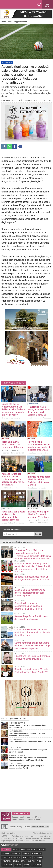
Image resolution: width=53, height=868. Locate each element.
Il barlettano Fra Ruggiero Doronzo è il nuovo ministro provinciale (32, 657)
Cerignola (16, 853)
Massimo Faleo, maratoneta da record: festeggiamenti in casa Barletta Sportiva (30, 593)
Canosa (6, 853)
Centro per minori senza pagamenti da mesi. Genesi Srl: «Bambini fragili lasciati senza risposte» (32, 646)
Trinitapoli (36, 865)
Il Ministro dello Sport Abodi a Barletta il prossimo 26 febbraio (38, 514)
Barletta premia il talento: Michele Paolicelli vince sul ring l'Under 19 (31, 671)
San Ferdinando (35, 861)
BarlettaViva (16, 4)
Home (4, 22)
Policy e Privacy (23, 827)
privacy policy (34, 542)
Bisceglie (31, 850)
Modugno (38, 857)
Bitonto (41, 850)
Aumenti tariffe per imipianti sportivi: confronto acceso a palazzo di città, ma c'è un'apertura (13, 479)
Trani (26, 865)
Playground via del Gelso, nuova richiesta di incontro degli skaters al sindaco (39, 411)
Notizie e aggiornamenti (17, 22)
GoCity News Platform (40, 827)
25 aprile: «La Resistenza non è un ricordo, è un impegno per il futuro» (32, 578)
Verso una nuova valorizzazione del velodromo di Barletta (13, 445)
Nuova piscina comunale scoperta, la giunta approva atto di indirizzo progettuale (39, 446)
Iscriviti (38, 534)
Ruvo (23, 861)
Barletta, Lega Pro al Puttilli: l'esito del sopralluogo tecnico (31, 618)
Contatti (13, 827)
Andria (16, 850)
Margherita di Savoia (11, 857)
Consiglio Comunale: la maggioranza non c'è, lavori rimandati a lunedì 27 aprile (28, 606)
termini (22, 542)
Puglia (16, 861)
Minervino (27, 857)
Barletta (6, 850)
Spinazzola (7, 865)
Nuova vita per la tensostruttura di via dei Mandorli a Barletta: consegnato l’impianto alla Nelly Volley (13, 409)
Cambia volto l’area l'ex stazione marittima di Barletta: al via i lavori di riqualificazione (33, 632)
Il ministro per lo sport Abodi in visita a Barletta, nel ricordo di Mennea (39, 481)
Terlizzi (18, 865)
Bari (23, 850)
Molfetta (7, 861)
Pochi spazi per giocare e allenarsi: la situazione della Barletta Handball (13, 516)
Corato (26, 853)
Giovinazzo (36, 853)
